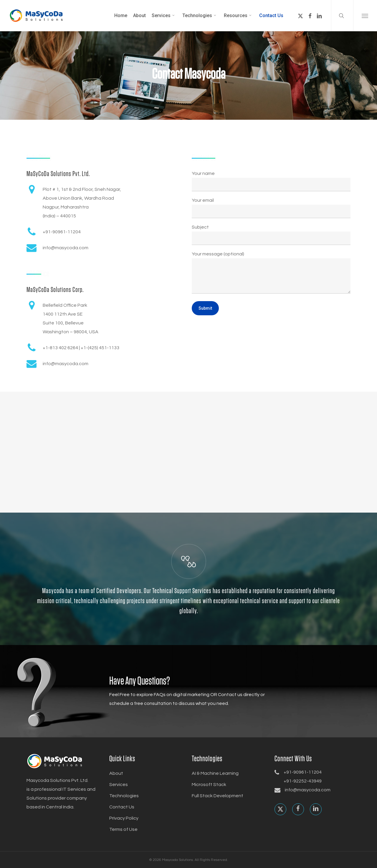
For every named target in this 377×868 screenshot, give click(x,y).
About (116, 773)
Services (119, 785)
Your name (271, 181)
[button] (365, 16)
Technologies (124, 796)
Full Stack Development (218, 796)
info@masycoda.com (308, 790)
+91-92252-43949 (303, 781)
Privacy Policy (124, 818)
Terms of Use (123, 829)
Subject (271, 235)
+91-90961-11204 (303, 772)
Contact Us (122, 807)
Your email (271, 208)
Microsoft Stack (209, 785)
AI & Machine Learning (215, 773)
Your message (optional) (271, 274)
